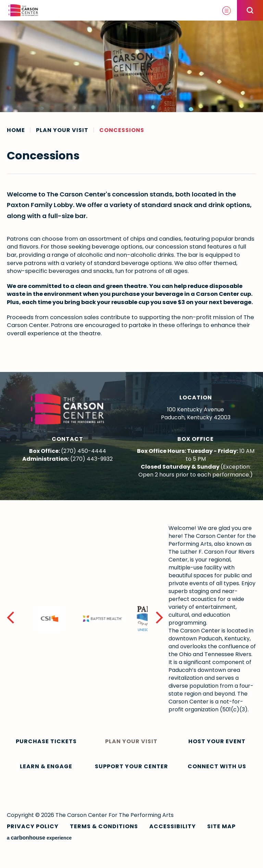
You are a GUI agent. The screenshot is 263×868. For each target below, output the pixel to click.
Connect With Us (217, 766)
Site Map (221, 826)
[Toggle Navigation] (227, 10)
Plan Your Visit (62, 130)
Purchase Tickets (46, 741)
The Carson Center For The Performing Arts (23, 10)
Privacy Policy (33, 826)
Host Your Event (217, 741)
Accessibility (173, 826)
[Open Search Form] (250, 10)
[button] (160, 619)
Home (16, 130)
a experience (39, 838)
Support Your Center (131, 766)
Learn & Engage (46, 766)
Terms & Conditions (104, 826)
